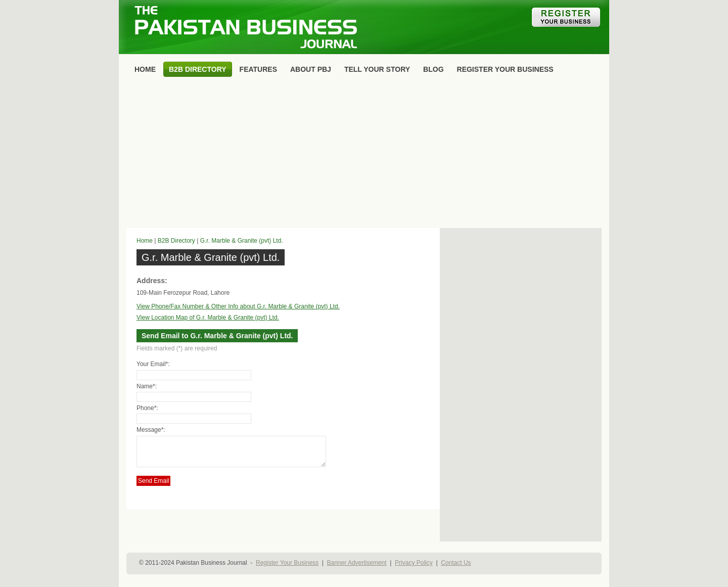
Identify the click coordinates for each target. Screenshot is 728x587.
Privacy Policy (414, 563)
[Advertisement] (364, 155)
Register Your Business (287, 563)
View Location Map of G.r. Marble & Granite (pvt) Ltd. (208, 318)
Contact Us (456, 563)
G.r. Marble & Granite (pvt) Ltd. (242, 241)
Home (145, 241)
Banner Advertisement (357, 563)
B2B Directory (176, 241)
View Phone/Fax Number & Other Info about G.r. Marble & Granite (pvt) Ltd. (238, 306)
